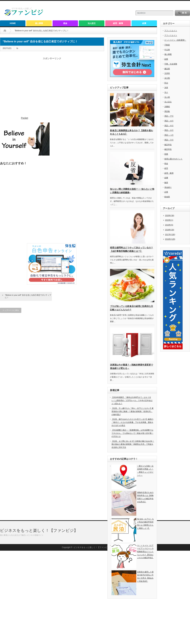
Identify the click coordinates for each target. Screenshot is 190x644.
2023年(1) (169, 220)
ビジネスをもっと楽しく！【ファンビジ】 (39, 624)
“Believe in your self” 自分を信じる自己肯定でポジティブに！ (28, 296)
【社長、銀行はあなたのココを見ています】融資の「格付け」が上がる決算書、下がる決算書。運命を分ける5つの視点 (132, 422)
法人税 (167, 97)
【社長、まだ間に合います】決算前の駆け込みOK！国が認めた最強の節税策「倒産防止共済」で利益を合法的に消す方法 (133, 444)
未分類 (167, 78)
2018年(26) (170, 230)
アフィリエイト (171, 31)
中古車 (167, 50)
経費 (144, 23)
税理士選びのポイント (173, 159)
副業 (166, 59)
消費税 (167, 107)
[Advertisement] (52, 89)
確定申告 (168, 145)
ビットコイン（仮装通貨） (175, 40)
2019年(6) (169, 225)
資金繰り (168, 187)
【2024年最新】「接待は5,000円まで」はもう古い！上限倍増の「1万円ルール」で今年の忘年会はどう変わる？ (132, 400)
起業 (166, 192)
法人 (166, 92)
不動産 (167, 45)
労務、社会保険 (171, 64)
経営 (166, 168)
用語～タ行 (169, 130)
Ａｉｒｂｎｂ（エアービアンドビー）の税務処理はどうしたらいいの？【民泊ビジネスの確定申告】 (145, 552)
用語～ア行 (169, 116)
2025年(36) (170, 215)
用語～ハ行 (169, 135)
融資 (166, 183)
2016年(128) (170, 239)
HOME (13, 23)
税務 (166, 154)
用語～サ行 (169, 126)
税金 (65, 23)
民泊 (166, 83)
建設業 (167, 69)
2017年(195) (170, 234)
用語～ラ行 (169, 140)
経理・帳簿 (118, 23)
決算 (166, 88)
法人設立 (92, 23)
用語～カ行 (169, 121)
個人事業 (39, 23)
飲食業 (167, 197)
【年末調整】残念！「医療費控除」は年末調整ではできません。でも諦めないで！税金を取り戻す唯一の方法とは (132, 433)
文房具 (167, 73)
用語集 (167, 111)
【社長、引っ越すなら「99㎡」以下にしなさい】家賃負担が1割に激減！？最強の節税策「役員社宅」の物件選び (133, 411)
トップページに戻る (11, 310)
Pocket (25, 118)
